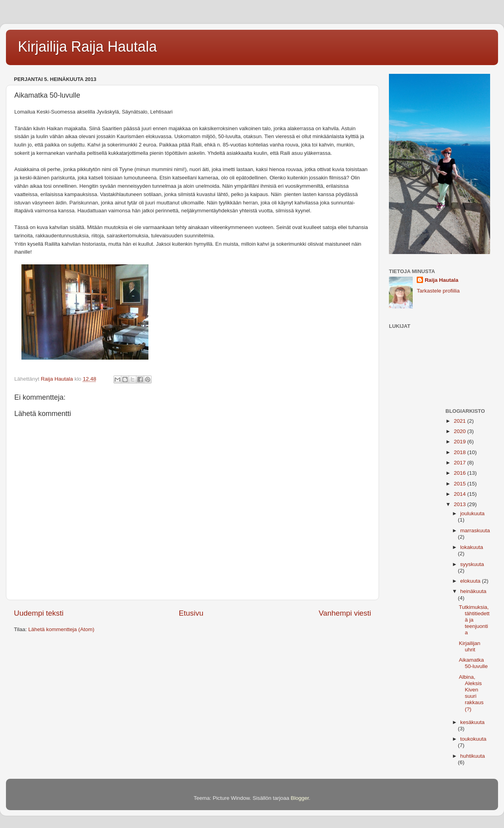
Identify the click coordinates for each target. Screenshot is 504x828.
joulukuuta (473, 513)
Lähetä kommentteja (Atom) (61, 629)
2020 (460, 431)
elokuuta (471, 581)
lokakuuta (472, 547)
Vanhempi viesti (345, 613)
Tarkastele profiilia (438, 291)
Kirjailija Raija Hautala (87, 47)
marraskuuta (475, 530)
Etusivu (191, 613)
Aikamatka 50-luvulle (473, 663)
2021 (460, 421)
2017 (460, 463)
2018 (460, 452)
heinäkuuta (473, 591)
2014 (460, 494)
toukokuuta (473, 739)
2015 (460, 484)
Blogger (300, 798)
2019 (460, 442)
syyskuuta (472, 564)
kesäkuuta (473, 722)
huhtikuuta (473, 756)
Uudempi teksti (39, 613)
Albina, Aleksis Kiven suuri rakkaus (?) (471, 693)
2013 (460, 504)
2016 (460, 473)
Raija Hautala (441, 280)
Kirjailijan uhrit (469, 646)
